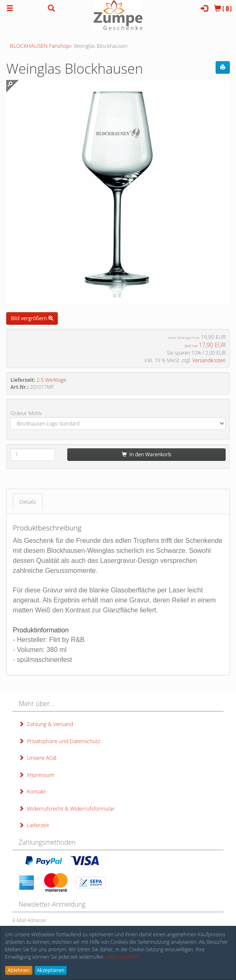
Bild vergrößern (32, 318)
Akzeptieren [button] (51, 970)
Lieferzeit (34, 825)
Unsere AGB (38, 758)
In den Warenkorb (146, 454)
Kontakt (32, 791)
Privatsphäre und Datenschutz (59, 741)
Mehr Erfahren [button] (122, 957)
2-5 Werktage (51, 380)
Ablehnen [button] (19, 970)
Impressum (37, 775)
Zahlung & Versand (46, 724)
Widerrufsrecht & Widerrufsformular (67, 808)
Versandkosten (209, 360)
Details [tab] (28, 502)
